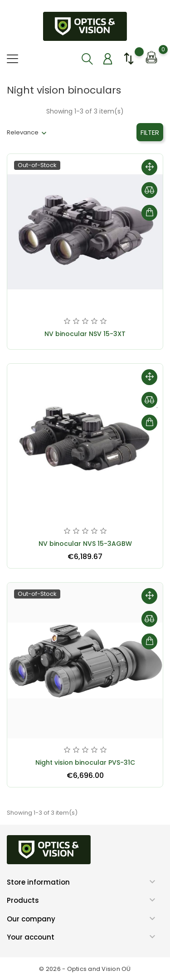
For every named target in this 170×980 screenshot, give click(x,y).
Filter (150, 132)
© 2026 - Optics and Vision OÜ (85, 969)
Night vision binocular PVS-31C (85, 762)
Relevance (23, 132)
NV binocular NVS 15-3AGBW (85, 544)
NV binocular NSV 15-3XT (85, 334)
